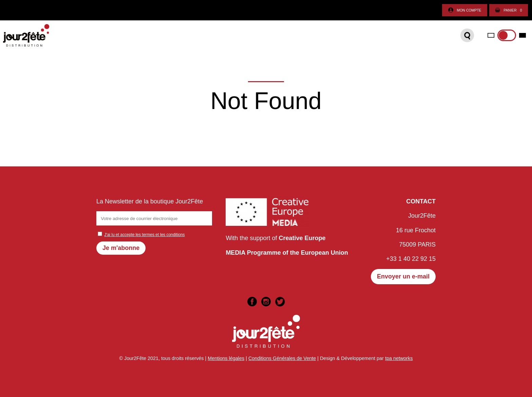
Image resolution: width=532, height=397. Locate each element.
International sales (330, 37)
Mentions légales (226, 358)
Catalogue (95, 37)
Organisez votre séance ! (237, 37)
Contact (287, 37)
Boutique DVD (132, 37)
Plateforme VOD (176, 37)
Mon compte (465, 10)
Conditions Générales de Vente (282, 358)
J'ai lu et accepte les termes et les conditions (144, 235)
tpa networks (399, 358)
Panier (508, 10)
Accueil (65, 37)
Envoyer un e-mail (403, 276)
